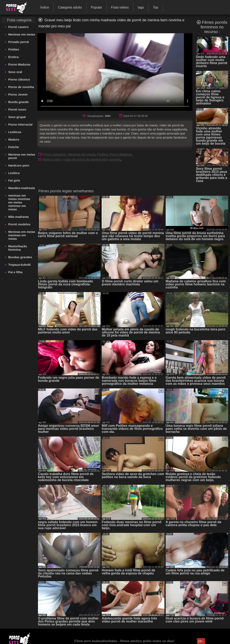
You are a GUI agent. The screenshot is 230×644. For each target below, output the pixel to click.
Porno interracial (20, 124)
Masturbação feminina (18, 248)
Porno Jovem (18, 94)
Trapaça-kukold (19, 265)
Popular (96, 7)
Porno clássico (19, 79)
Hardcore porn (19, 165)
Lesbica (14, 173)
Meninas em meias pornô (22, 156)
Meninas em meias (22, 34)
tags (141, 7)
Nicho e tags (52, 160)
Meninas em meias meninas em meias (22, 235)
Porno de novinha (21, 87)
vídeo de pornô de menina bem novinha (92, 160)
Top (155, 7)
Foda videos (120, 7)
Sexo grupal (17, 117)
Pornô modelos (19, 224)
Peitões (14, 49)
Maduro (14, 139)
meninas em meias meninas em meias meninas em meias (19, 202)
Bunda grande (19, 102)
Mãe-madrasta (19, 217)
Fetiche (14, 147)
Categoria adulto (70, 7)
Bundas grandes (20, 257)
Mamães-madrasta (22, 188)
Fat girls (14, 180)
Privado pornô (19, 42)
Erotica (13, 57)
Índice (45, 7)
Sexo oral (15, 72)
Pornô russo (17, 109)
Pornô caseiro (18, 27)
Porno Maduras (19, 64)
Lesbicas (15, 132)
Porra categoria (55, 154)
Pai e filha (15, 272)
